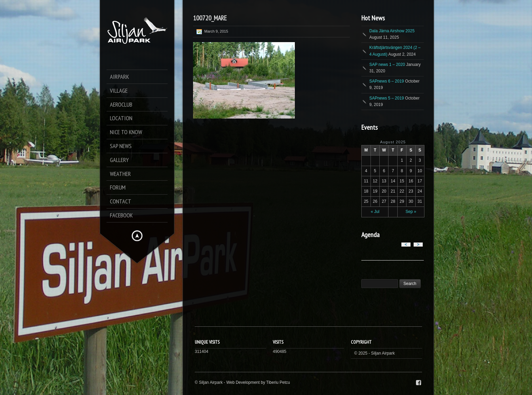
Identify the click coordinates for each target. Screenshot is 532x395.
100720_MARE (210, 18)
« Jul (375, 212)
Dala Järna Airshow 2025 (392, 31)
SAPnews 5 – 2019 (386, 98)
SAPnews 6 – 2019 (386, 81)
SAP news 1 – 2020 (387, 65)
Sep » (411, 212)
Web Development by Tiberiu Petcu (258, 382)
